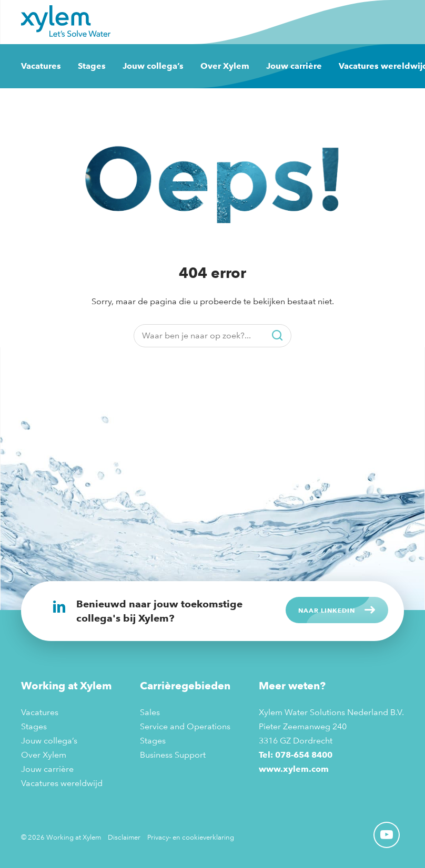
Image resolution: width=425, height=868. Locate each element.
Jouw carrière (294, 66)
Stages (92, 66)
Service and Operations (185, 726)
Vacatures (41, 66)
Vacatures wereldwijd (62, 783)
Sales (150, 712)
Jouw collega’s (153, 66)
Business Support (173, 755)
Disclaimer (124, 837)
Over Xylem (225, 66)
